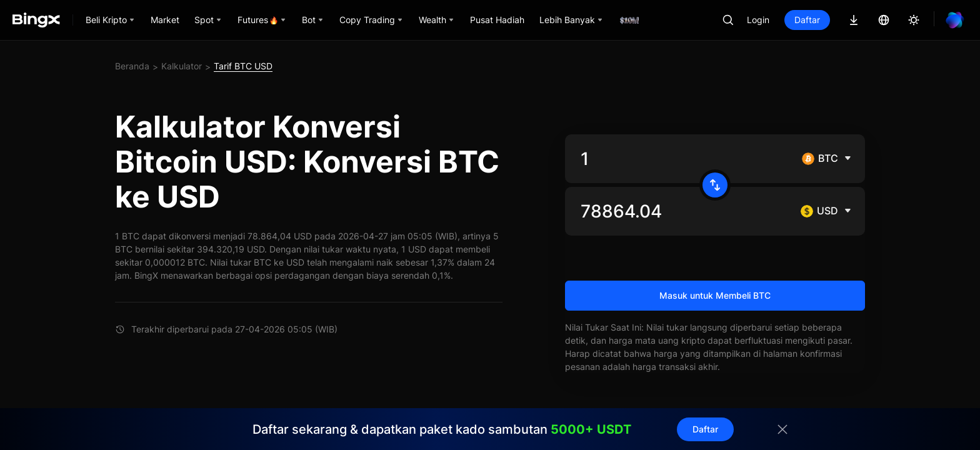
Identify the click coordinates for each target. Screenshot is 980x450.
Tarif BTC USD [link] (243, 66)
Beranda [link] (132, 66)
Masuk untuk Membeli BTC (715, 295)
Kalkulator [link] (182, 66)
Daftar (807, 20)
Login (758, 20)
